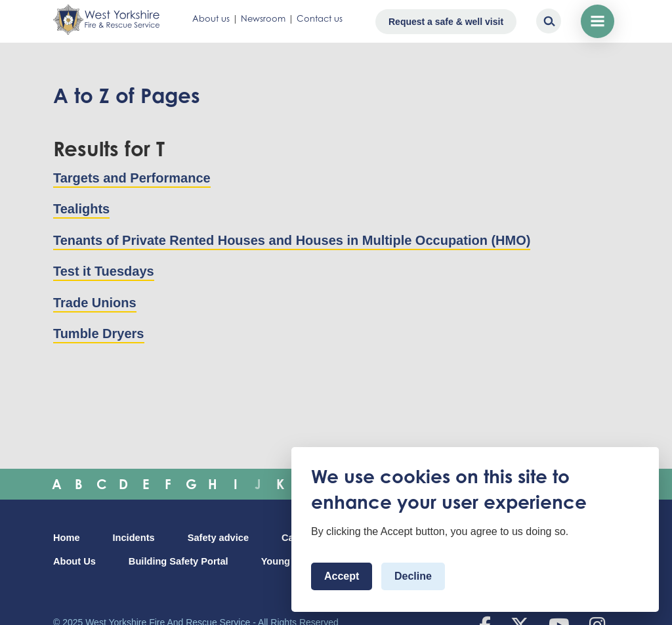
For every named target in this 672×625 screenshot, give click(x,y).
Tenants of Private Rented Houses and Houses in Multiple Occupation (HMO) (292, 240)
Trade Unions (95, 303)
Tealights (81, 209)
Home (67, 538)
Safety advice (218, 538)
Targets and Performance (132, 178)
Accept (342, 576)
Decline (413, 576)
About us (211, 18)
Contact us (320, 18)
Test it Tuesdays (104, 271)
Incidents (134, 538)
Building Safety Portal (178, 561)
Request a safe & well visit (446, 22)
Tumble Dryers (99, 334)
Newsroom (263, 18)
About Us (74, 561)
